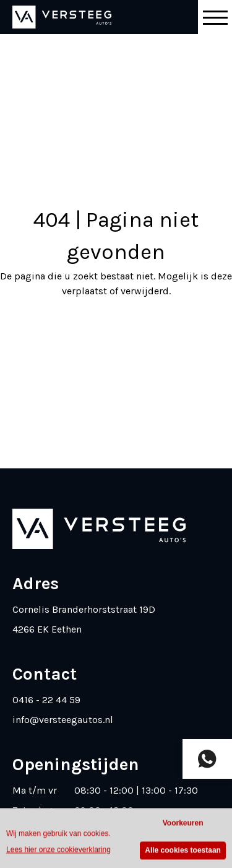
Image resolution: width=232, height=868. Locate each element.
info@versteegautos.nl (63, 720)
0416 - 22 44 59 (46, 700)
